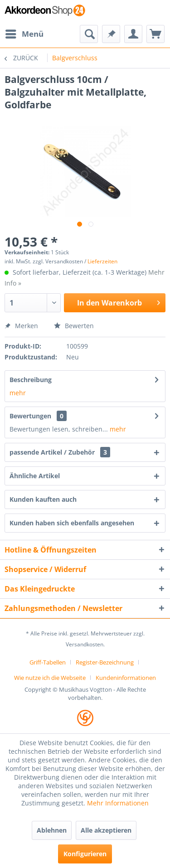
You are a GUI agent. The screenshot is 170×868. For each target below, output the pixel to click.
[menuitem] (24, 34)
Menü (24, 33)
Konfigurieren (85, 854)
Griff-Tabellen (48, 662)
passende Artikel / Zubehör (60, 452)
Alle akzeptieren (106, 830)
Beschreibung (31, 380)
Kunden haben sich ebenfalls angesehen (72, 523)
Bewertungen (30, 416)
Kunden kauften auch (43, 499)
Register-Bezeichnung (105, 662)
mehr (18, 393)
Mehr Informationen (118, 803)
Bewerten (74, 326)
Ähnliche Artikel (35, 476)
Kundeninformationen (126, 678)
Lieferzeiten (102, 261)
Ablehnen (52, 830)
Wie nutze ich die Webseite (50, 678)
